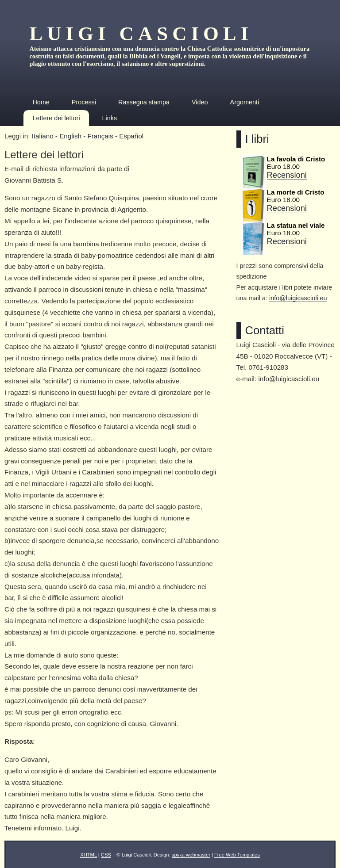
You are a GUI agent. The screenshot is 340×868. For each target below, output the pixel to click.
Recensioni (287, 175)
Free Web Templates (237, 855)
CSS (106, 855)
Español (131, 136)
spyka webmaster (191, 855)
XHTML (89, 855)
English (70, 136)
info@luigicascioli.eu (298, 298)
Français (100, 136)
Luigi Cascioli (141, 34)
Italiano (43, 136)
